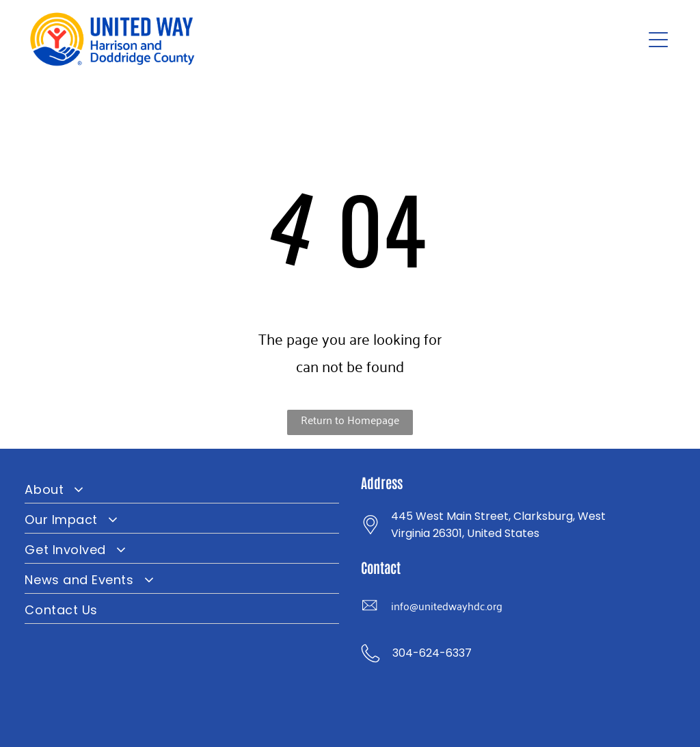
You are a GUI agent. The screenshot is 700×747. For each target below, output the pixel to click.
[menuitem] (182, 488)
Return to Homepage (350, 419)
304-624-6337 (432, 653)
